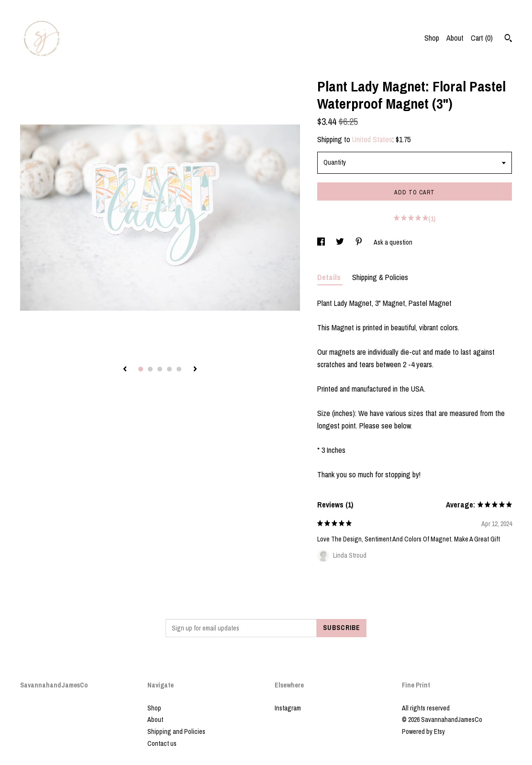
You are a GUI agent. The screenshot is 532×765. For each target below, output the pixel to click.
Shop (432, 38)
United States (372, 139)
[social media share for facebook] (322, 242)
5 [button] (179, 369)
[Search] (508, 39)
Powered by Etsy (423, 731)
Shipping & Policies (380, 277)
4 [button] (169, 369)
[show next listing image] (195, 370)
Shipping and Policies (176, 731)
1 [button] (141, 369)
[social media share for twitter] (341, 242)
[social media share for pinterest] (360, 242)
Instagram (288, 708)
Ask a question (393, 242)
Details (330, 277)
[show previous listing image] (125, 370)
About (455, 38)
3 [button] (160, 369)
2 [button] (150, 369)
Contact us (162, 743)
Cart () (482, 38)
